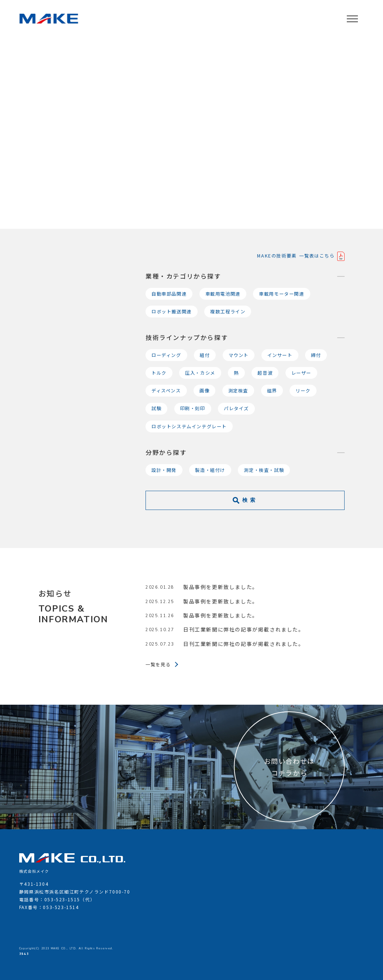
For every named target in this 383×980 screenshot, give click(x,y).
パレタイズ (236, 408)
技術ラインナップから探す (187, 337)
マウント (239, 355)
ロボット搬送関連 (172, 312)
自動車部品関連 (169, 294)
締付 (316, 355)
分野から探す (166, 452)
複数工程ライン (228, 312)
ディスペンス (166, 391)
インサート (280, 355)
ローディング (166, 355)
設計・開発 (164, 470)
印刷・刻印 (193, 408)
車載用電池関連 (223, 294)
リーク (303, 391)
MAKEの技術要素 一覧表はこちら (297, 256)
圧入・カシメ (200, 373)
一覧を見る (158, 664)
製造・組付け (210, 470)
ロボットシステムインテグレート (189, 426)
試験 (156, 408)
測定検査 (238, 391)
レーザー (301, 373)
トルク (159, 373)
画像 (204, 391)
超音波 (265, 373)
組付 (205, 355)
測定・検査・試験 (264, 470)
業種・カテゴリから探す (183, 276)
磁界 (272, 391)
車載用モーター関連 (281, 294)
